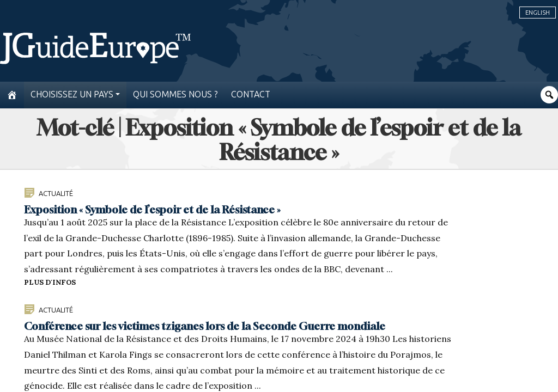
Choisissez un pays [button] (72, 94)
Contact (251, 94)
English (538, 13)
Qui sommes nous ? (175, 94)
